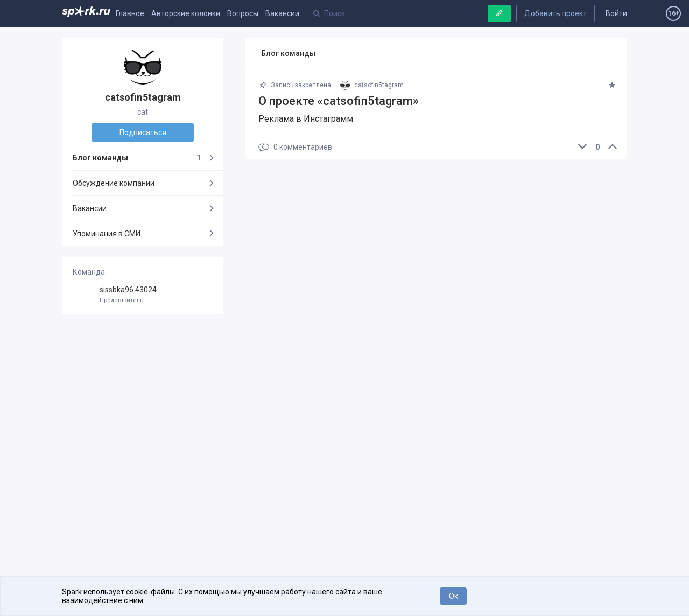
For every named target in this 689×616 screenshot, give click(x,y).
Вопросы (243, 13)
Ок (454, 596)
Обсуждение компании (114, 183)
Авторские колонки (186, 13)
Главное (130, 13)
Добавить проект (556, 13)
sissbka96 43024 (143, 295)
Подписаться (143, 132)
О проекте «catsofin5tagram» (339, 101)
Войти (616, 13)
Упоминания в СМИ (107, 234)
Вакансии (282, 13)
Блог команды (137, 158)
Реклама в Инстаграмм (306, 119)
